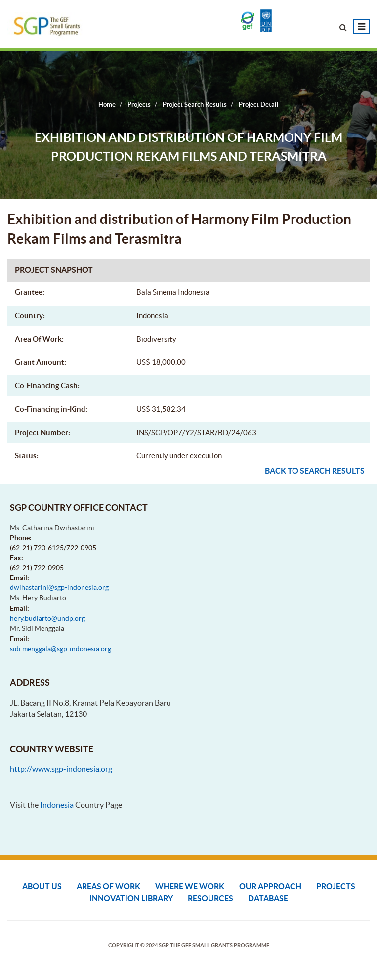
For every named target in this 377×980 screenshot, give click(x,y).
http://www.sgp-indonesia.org (61, 769)
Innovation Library (131, 898)
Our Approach (270, 886)
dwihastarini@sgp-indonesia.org (59, 587)
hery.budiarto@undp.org (47, 618)
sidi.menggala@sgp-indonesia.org (61, 649)
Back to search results (315, 471)
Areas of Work (108, 886)
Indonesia (57, 805)
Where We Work (190, 886)
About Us (42, 886)
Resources (210, 898)
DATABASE (268, 898)
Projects (336, 886)
